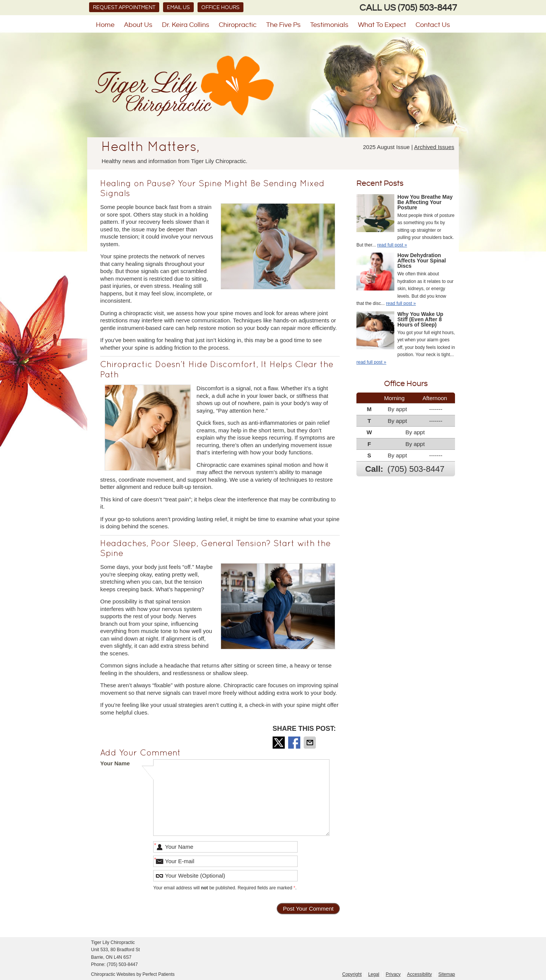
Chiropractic (238, 25)
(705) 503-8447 (427, 8)
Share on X (279, 743)
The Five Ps (283, 25)
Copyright (352, 974)
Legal (374, 974)
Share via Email (311, 743)
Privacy (393, 974)
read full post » (392, 245)
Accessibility (420, 974)
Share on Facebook (295, 743)
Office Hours (220, 8)
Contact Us (433, 25)
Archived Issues (434, 147)
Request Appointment (124, 8)
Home (105, 25)
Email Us (178, 8)
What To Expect (382, 25)
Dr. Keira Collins (186, 25)
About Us (138, 25)
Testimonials (329, 25)
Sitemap (447, 974)
